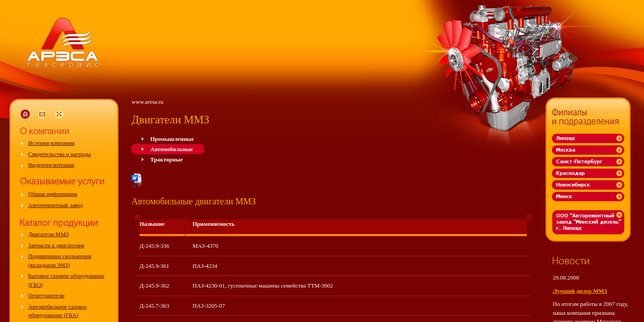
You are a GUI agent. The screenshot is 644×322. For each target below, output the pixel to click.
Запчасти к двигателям (56, 245)
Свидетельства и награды (59, 154)
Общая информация (53, 194)
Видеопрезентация (51, 165)
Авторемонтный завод (55, 205)
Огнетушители (46, 295)
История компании (51, 143)
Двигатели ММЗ (49, 234)
